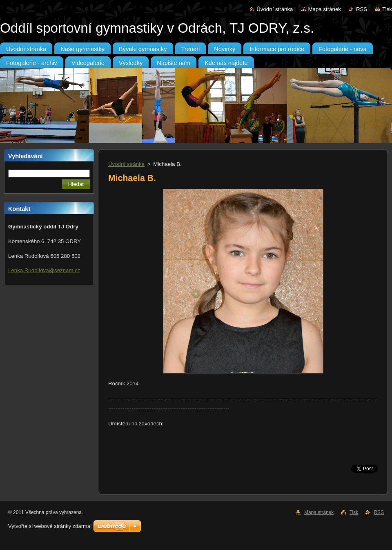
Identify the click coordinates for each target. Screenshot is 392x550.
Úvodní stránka (275, 9)
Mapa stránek (325, 9)
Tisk (387, 9)
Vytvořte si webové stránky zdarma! (50, 526)
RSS (362, 9)
